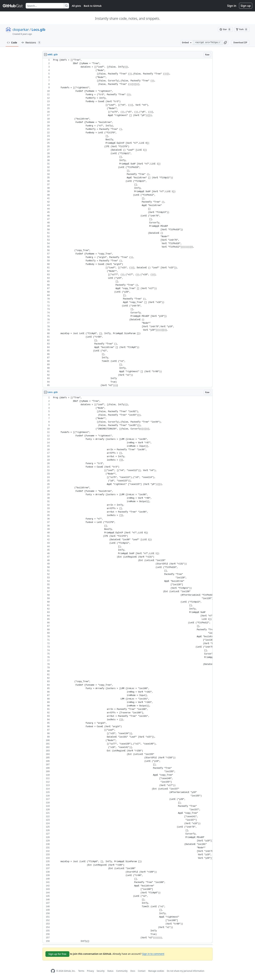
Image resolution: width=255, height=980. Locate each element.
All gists (76, 6)
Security (101, 971)
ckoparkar (21, 30)
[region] (127, 223)
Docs (133, 971)
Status (110, 971)
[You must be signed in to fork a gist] (242, 29)
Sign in (232, 6)
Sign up (246, 6)
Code (12, 42)
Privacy (91, 971)
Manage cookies (156, 971)
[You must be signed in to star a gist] (225, 29)
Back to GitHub (93, 6)
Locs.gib (38, 30)
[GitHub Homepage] (53, 971)
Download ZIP (240, 42)
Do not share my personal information (186, 971)
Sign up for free (57, 954)
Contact (142, 971)
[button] (225, 43)
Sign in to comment (153, 954)
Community (122, 971)
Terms (81, 971)
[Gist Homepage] (13, 6)
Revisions (31, 43)
